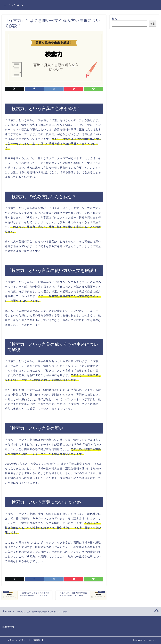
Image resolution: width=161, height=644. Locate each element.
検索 (115, 19)
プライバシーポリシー (17, 640)
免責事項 (36, 640)
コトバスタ (14, 5)
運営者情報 (9, 627)
